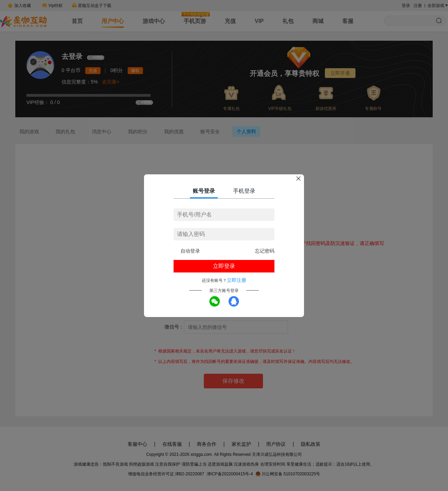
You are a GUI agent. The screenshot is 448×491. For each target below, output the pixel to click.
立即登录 (224, 266)
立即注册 (237, 280)
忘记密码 (265, 251)
